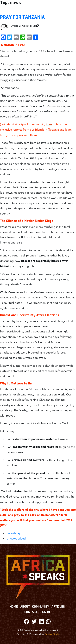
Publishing (13, 533)
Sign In (45, 612)
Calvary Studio (52, 634)
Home (14, 607)
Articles (58, 607)
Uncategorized (16, 539)
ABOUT (25, 607)
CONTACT (31, 612)
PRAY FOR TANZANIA (22, 17)
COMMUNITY (41, 607)
